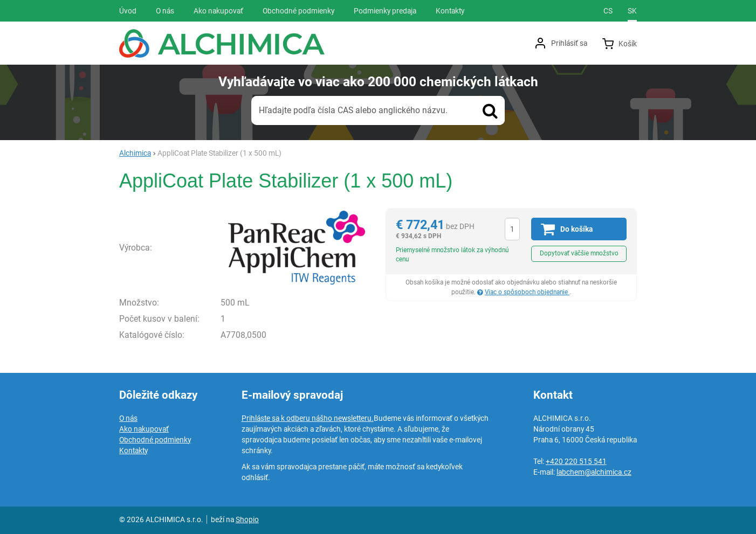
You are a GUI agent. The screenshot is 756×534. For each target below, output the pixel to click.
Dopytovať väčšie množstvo (579, 253)
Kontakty (133, 450)
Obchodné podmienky (155, 440)
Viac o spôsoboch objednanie (527, 292)
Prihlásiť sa (569, 43)
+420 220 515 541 (576, 461)
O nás (128, 418)
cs (608, 11)
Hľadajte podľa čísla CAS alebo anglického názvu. (353, 110)
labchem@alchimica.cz (594, 472)
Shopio (247, 519)
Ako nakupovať (144, 429)
